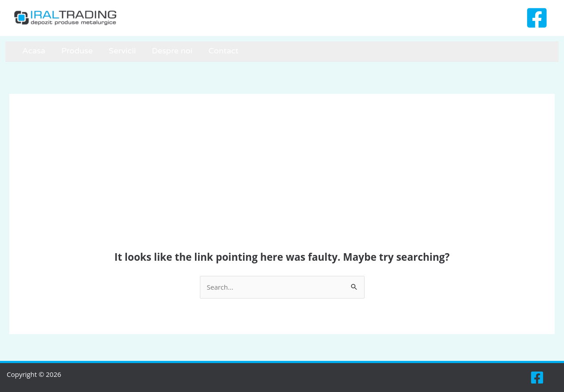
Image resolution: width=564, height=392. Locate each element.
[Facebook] (537, 18)
